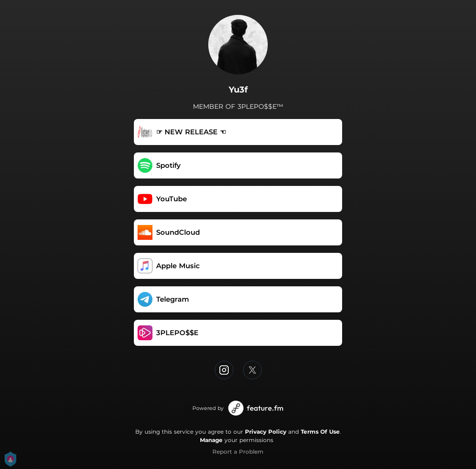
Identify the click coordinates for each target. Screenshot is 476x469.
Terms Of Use (320, 432)
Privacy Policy (266, 432)
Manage (211, 440)
